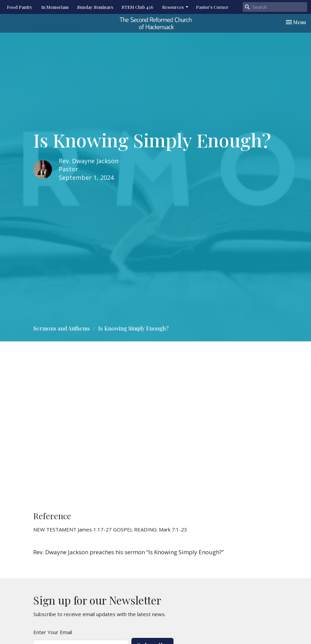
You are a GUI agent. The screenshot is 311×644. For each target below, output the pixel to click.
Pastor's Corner (212, 7)
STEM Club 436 (138, 7)
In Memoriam (55, 7)
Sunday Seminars (95, 7)
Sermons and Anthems (62, 328)
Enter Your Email (53, 632)
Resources (176, 7)
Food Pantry (20, 7)
